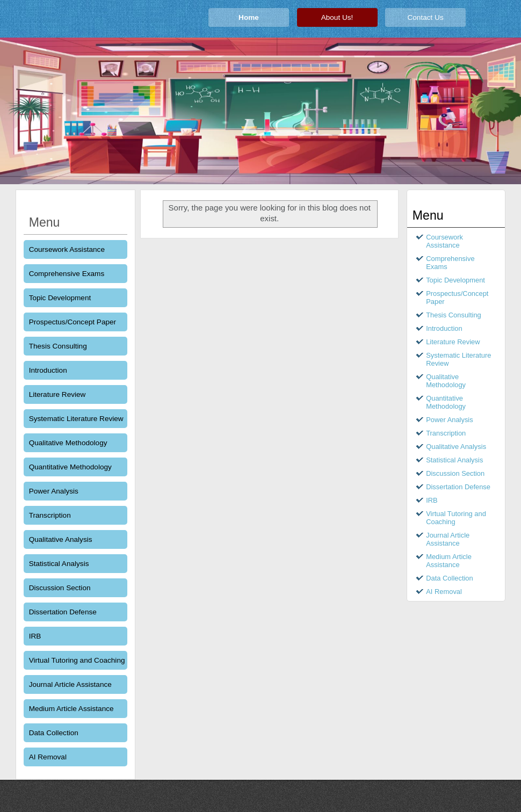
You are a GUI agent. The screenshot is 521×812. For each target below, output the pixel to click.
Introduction (48, 370)
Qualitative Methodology (68, 443)
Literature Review (57, 394)
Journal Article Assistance (70, 684)
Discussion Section (60, 588)
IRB (35, 636)
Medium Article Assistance (71, 709)
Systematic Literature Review (76, 419)
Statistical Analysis (59, 564)
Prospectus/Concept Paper (73, 322)
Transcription (50, 515)
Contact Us (425, 17)
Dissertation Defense (63, 612)
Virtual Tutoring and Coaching (77, 660)
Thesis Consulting (58, 346)
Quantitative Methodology (70, 467)
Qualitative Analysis (61, 539)
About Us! (337, 17)
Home (249, 17)
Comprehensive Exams (67, 274)
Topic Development (60, 298)
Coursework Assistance (67, 249)
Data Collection (54, 733)
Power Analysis (54, 491)
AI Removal (48, 757)
